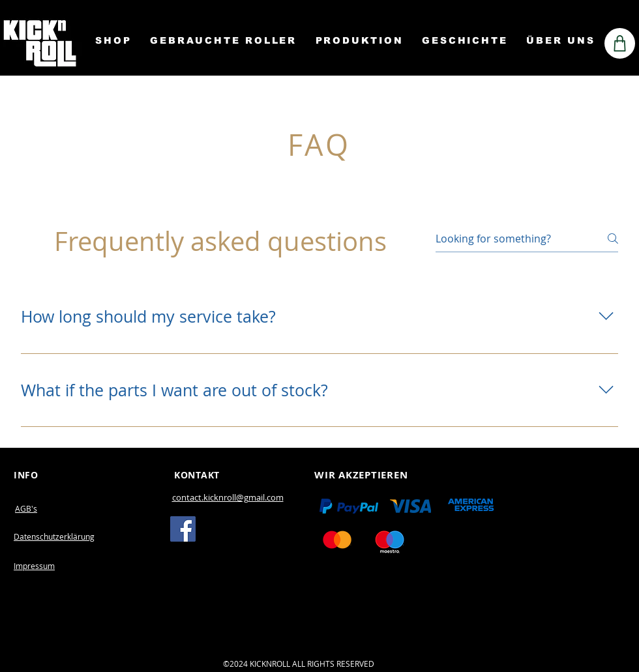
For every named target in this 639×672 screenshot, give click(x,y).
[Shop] (620, 43)
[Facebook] (183, 529)
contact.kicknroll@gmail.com (228, 497)
